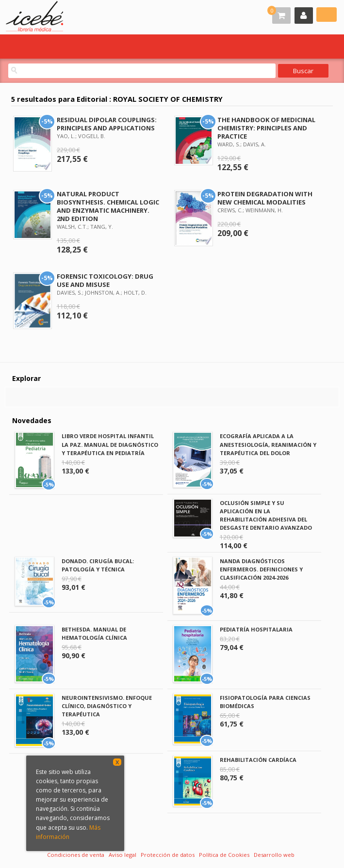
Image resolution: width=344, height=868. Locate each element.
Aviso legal (123, 855)
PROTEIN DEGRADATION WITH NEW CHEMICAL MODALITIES (265, 198)
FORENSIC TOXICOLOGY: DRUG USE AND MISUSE (105, 280)
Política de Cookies (224, 855)
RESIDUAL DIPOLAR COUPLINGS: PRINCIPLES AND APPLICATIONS (107, 124)
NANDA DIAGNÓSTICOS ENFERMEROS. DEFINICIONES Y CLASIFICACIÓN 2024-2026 (261, 569)
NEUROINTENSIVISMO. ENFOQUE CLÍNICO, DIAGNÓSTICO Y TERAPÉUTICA (107, 706)
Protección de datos (168, 855)
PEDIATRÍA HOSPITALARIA (256, 629)
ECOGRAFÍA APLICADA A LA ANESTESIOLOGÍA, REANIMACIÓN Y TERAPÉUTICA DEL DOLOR (268, 444)
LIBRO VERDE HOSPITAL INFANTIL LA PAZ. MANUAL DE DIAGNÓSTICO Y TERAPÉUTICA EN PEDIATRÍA (110, 444)
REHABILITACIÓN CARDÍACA (258, 760)
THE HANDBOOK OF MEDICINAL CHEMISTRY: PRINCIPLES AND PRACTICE (266, 128)
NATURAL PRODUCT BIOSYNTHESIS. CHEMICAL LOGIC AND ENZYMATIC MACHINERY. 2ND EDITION (108, 206)
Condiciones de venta (76, 855)
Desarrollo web (274, 855)
